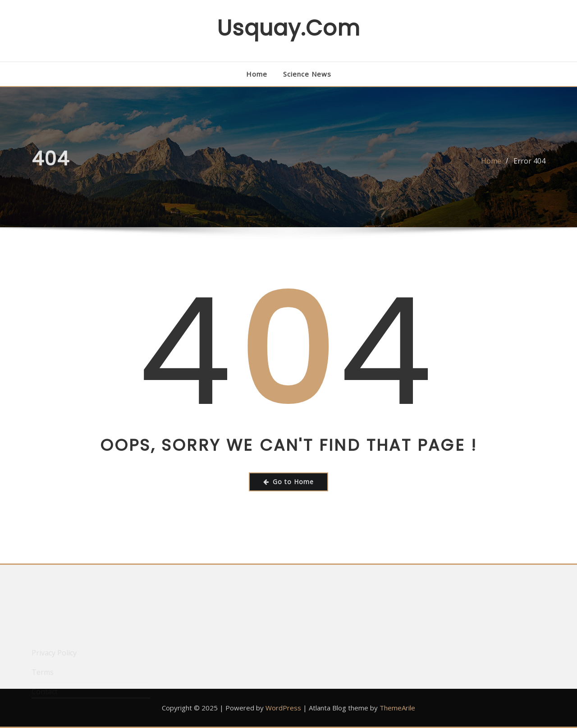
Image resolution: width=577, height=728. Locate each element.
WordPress (283, 708)
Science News (307, 74)
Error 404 (529, 165)
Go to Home (288, 482)
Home (257, 74)
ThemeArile (397, 708)
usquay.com (288, 28)
